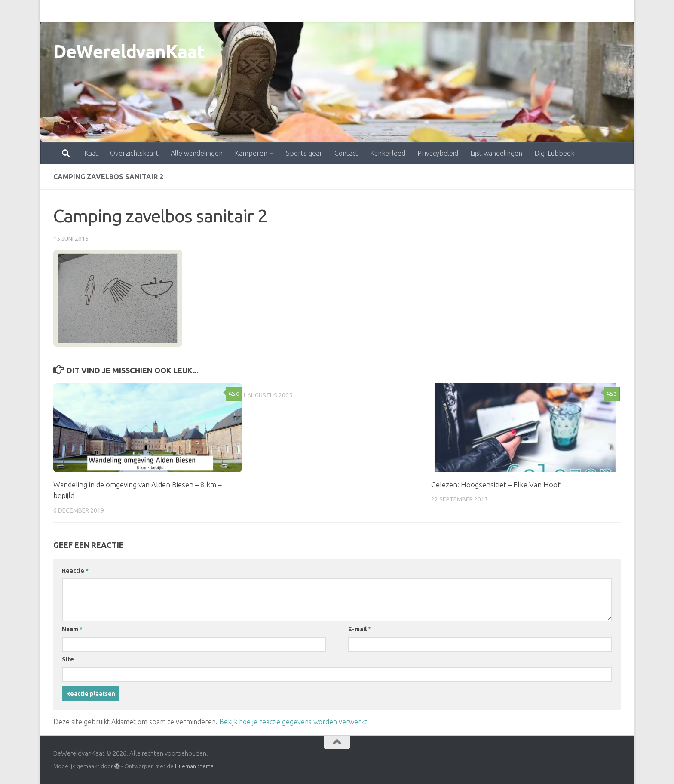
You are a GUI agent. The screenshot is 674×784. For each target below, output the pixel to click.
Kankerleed (350, 11)
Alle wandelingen (159, 11)
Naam (72, 629)
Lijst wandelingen (458, 11)
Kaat (53, 11)
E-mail (360, 629)
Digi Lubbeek (516, 11)
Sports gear (266, 11)
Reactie (75, 571)
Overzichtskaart (97, 11)
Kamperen (213, 11)
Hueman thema (194, 766)
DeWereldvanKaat (129, 51)
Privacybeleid (400, 11)
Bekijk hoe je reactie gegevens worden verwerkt (293, 722)
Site (68, 659)
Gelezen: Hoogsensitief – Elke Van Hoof (496, 484)
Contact (308, 11)
